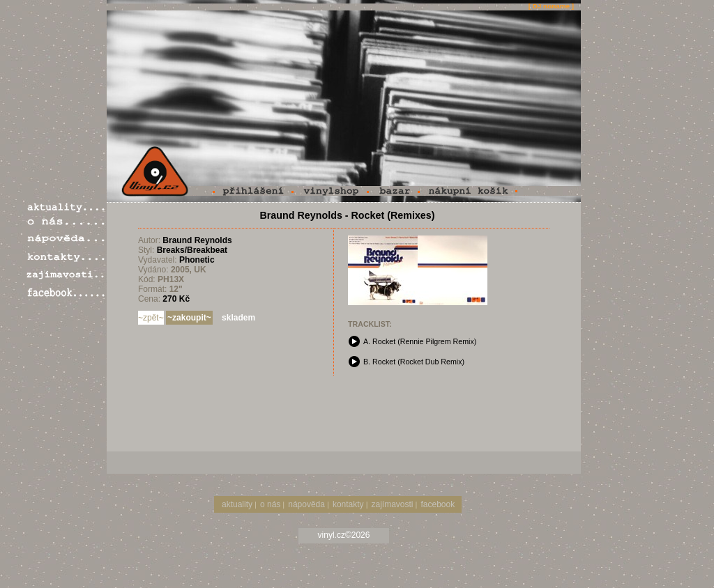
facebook (438, 504)
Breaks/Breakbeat (192, 250)
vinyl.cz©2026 (344, 535)
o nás (270, 504)
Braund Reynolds (197, 240)
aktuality (237, 504)
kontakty (348, 504)
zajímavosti (393, 504)
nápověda (306, 504)
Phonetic (197, 260)
